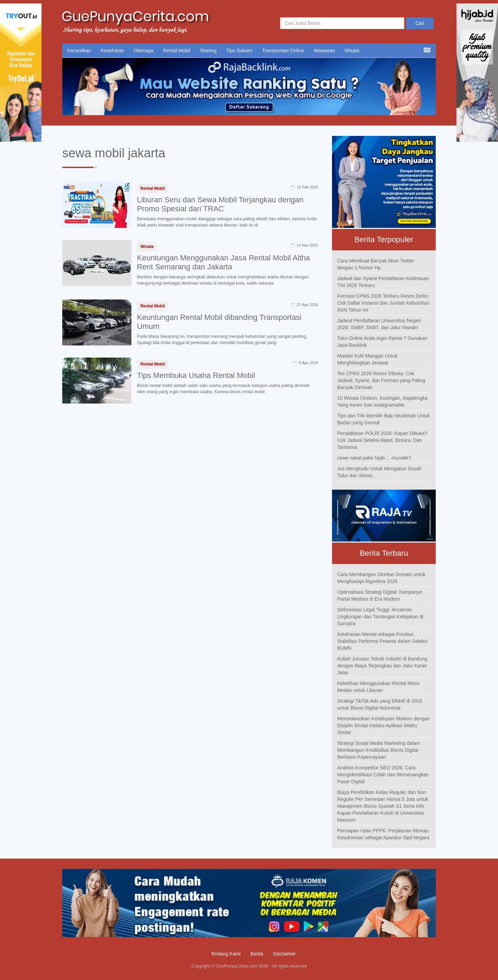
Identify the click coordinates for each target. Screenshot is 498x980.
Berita (257, 954)
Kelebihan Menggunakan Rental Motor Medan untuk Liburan (379, 687)
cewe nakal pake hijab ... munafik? (374, 458)
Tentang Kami (226, 954)
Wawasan (324, 50)
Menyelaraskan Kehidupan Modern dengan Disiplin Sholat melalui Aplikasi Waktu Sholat (384, 725)
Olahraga (144, 50)
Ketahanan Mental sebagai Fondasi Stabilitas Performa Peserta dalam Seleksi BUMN (382, 641)
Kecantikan (79, 50)
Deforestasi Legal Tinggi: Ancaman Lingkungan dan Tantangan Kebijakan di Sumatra (380, 617)
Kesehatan (112, 50)
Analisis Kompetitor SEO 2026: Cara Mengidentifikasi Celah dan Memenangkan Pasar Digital (383, 775)
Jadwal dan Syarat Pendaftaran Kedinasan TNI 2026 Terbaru (383, 282)
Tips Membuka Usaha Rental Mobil (196, 375)
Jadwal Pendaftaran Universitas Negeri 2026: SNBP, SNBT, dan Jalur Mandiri (379, 324)
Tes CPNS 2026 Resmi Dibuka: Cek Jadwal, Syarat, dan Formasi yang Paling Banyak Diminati (381, 380)
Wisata (352, 50)
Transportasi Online (283, 50)
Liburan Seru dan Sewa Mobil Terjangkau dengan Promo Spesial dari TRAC (220, 204)
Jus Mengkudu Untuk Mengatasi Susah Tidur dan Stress (379, 472)
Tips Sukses (239, 50)
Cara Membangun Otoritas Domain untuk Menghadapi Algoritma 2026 (381, 578)
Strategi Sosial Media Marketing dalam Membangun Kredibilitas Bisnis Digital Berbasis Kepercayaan (379, 750)
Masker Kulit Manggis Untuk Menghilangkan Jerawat (367, 359)
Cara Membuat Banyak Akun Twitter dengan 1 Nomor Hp (376, 264)
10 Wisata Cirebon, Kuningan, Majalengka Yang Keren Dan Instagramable (382, 401)
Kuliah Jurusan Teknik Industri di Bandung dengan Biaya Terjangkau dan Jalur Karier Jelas (382, 666)
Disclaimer (284, 954)
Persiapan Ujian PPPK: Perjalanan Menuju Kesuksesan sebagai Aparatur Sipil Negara (383, 834)
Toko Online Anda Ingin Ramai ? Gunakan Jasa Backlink (382, 342)
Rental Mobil (177, 50)
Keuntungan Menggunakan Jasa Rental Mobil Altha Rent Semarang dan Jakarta (223, 262)
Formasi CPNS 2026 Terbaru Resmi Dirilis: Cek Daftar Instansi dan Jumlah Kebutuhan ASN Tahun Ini (383, 303)
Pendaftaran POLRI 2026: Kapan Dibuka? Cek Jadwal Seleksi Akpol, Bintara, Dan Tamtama (382, 440)
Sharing (208, 50)
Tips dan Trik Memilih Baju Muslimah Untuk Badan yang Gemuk (384, 419)
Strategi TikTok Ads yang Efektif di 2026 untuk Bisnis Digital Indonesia (380, 704)
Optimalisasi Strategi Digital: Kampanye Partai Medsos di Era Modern (380, 595)
